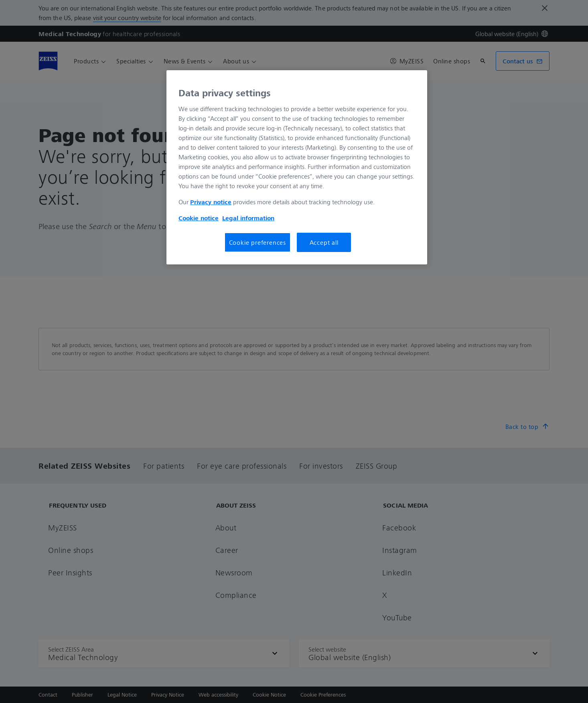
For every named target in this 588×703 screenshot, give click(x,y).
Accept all (324, 242)
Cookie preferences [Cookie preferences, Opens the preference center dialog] (258, 242)
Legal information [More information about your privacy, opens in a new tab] (248, 218)
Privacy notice (211, 202)
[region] (297, 167)
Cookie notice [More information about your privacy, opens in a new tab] (199, 218)
